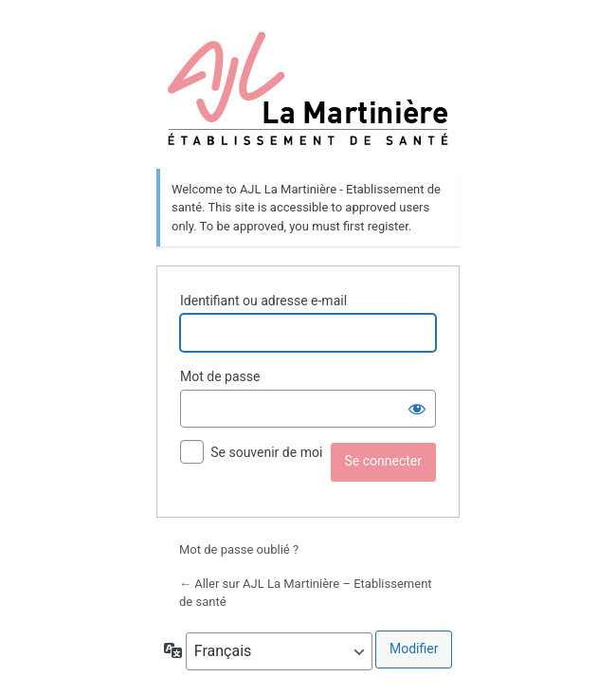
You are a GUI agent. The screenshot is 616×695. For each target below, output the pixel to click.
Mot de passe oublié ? (239, 549)
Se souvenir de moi (266, 452)
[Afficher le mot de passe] (417, 409)
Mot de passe (220, 376)
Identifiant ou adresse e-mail (263, 301)
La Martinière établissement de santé (308, 88)
